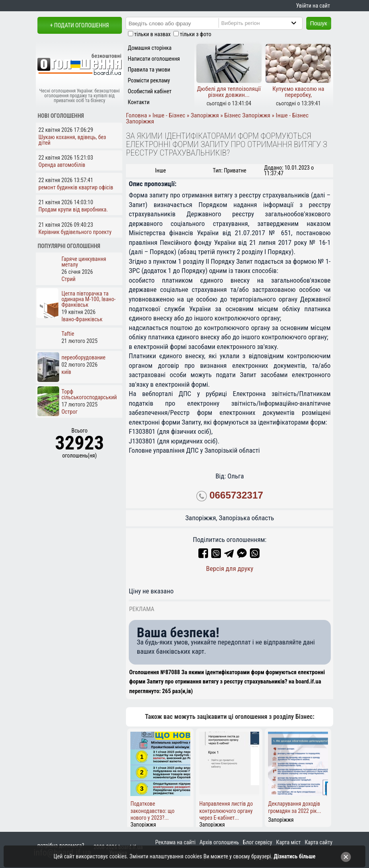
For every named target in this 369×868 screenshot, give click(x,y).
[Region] (267, 23)
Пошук (319, 23)
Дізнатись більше (295, 856)
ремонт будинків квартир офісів (76, 187)
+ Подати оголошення (79, 25)
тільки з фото (196, 34)
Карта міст (288, 842)
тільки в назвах (153, 34)
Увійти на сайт (313, 6)
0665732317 (236, 495)
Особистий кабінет (150, 91)
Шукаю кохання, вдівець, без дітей (72, 140)
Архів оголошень (219, 842)
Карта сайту (318, 842)
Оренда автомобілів (62, 165)
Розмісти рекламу (149, 80)
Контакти (139, 102)
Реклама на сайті (175, 842)
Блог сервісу (258, 842)
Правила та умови (149, 70)
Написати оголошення (154, 59)
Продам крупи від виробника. (73, 209)
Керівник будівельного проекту (75, 232)
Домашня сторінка (150, 48)
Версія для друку (230, 568)
